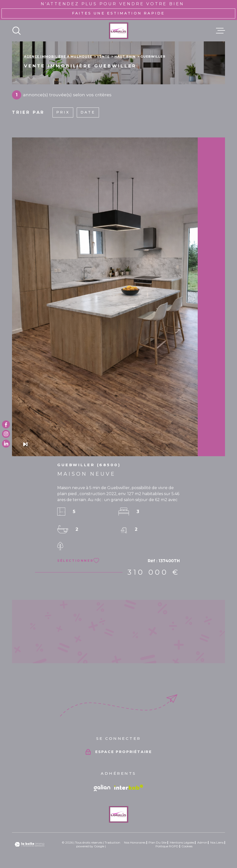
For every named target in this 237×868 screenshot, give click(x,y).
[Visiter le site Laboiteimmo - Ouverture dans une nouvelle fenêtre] (29, 844)
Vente (103, 56)
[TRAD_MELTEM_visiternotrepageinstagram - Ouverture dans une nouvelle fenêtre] (6, 434)
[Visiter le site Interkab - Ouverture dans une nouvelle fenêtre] (129, 787)
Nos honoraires (135, 842)
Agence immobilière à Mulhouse (58, 56)
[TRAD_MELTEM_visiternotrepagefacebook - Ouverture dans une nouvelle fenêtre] (6, 425)
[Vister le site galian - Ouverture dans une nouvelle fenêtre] (102, 788)
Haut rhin (125, 56)
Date (88, 112)
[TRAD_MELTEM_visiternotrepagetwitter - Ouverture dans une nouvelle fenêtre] (6, 443)
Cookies (187, 846)
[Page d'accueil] (119, 31)
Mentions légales (182, 842)
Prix (63, 112)
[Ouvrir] (16, 31)
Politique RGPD (167, 846)
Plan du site (157, 842)
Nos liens (217, 842)
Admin (202, 842)
